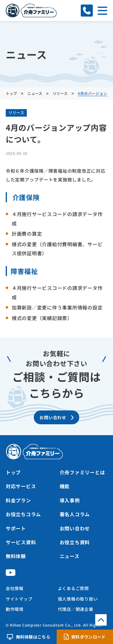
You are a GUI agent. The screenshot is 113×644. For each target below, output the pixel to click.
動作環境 (15, 609)
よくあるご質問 (73, 588)
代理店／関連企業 (76, 609)
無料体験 (16, 556)
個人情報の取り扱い (78, 599)
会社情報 (15, 588)
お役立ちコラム (23, 514)
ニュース (70, 556)
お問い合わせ (75, 528)
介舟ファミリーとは (82, 472)
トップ (13, 472)
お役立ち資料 (75, 542)
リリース (16, 113)
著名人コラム (75, 514)
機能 (65, 486)
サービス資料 (21, 542)
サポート (16, 528)
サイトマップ (19, 599)
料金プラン (18, 500)
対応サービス (21, 486)
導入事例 (70, 500)
